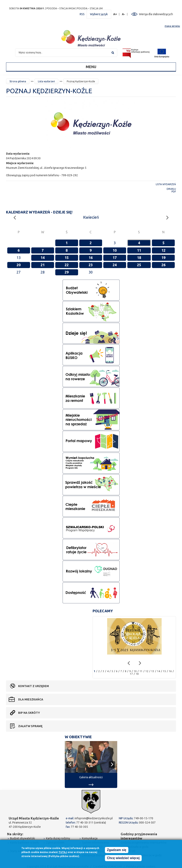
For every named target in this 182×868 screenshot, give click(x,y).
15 (67, 258)
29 (67, 272)
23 (91, 265)
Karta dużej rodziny (58, 838)
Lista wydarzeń (46, 81)
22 (67, 265)
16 (91, 258)
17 (115, 258)
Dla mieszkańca (31, 699)
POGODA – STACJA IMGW (61, 8)
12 (163, 250)
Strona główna (18, 81)
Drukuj (171, 189)
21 (43, 265)
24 (115, 265)
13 (153, 671)
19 (163, 258)
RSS (82, 14)
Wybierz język (99, 14)
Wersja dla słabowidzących (156, 14)
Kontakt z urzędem (33, 686)
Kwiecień (91, 217)
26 (163, 265)
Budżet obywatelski (22, 838)
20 (19, 265)
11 (139, 250)
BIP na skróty (29, 713)
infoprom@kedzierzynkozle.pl (94, 818)
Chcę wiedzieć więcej (123, 858)
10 (115, 250)
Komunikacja (90, 838)
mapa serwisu (172, 26)
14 (43, 258)
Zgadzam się (117, 850)
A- (124, 14)
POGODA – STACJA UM (90, 8)
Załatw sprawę (30, 726)
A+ (115, 14)
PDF (174, 192)
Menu (91, 67)
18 (139, 258)
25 (139, 265)
